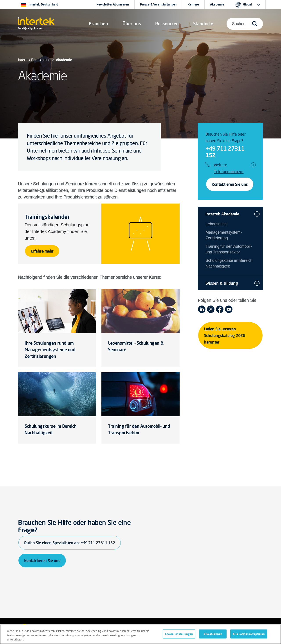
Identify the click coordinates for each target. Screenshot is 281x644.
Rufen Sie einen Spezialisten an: (70, 543)
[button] (98, 24)
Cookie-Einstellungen (179, 634)
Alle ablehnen (213, 634)
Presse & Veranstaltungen (158, 4)
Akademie (217, 4)
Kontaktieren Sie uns (230, 184)
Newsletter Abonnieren (113, 4)
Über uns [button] (132, 24)
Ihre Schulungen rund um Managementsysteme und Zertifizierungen (50, 350)
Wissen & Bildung (222, 283)
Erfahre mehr (42, 251)
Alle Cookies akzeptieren (249, 634)
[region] (140, 634)
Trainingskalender (47, 217)
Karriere (193, 4)
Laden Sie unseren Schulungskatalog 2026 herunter (224, 335)
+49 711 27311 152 (225, 152)
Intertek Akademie (222, 214)
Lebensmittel (216, 224)
